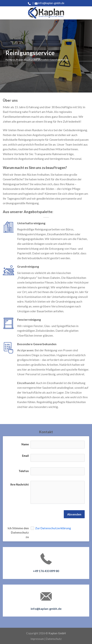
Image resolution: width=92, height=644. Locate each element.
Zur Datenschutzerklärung (53, 528)
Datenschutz (54, 639)
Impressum (37, 639)
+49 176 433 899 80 (46, 571)
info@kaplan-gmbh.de (51, 3)
